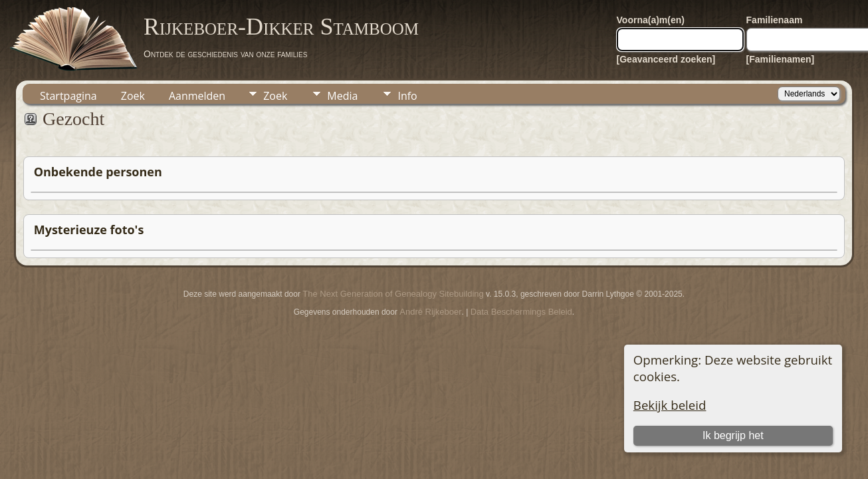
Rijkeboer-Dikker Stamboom (281, 27)
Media (342, 96)
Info (407, 96)
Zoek (133, 96)
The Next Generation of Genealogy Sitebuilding (393, 294)
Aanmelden (197, 96)
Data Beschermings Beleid (521, 312)
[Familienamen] (781, 59)
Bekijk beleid (670, 405)
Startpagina (68, 96)
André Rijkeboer (430, 312)
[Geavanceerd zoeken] (666, 59)
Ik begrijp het (733, 435)
